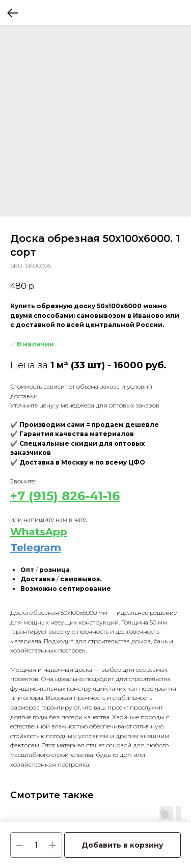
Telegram (36, 548)
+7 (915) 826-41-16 (65, 496)
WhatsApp (39, 532)
